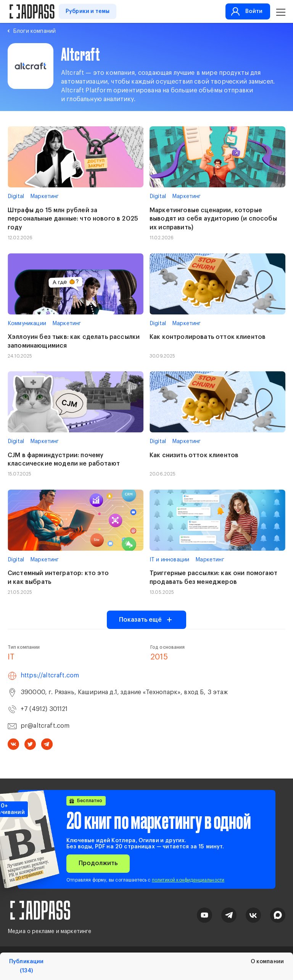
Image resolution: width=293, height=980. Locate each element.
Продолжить (98, 863)
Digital (16, 197)
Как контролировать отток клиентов (208, 337)
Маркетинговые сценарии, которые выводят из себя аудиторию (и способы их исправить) (213, 219)
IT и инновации (169, 560)
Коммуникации (27, 324)
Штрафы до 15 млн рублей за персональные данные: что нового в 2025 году (73, 219)
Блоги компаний (35, 31)
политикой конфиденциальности (188, 880)
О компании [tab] (267, 962)
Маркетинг (44, 197)
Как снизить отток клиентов (194, 455)
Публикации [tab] (26, 966)
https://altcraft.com (50, 675)
